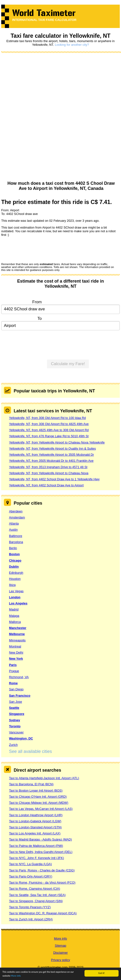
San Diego (16, 689)
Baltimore (16, 536)
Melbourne (17, 634)
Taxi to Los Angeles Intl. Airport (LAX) (35, 833)
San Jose (15, 702)
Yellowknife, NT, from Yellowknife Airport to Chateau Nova (49, 473)
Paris (13, 665)
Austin (13, 530)
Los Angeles (18, 603)
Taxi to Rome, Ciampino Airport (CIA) (35, 889)
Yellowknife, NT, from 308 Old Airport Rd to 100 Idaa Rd (47, 418)
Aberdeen (16, 511)
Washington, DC (21, 738)
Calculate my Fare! (68, 364)
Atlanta (14, 523)
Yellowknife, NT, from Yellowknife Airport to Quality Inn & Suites (52, 448)
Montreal (15, 646)
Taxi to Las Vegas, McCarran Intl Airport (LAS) (41, 809)
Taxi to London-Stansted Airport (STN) (35, 827)
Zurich (13, 745)
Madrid (14, 609)
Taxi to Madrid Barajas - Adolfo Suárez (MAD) (40, 839)
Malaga (14, 616)
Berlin (13, 548)
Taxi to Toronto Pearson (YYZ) (30, 907)
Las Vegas (16, 591)
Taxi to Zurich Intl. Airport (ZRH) (31, 919)
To (40, 319)
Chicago (15, 560)
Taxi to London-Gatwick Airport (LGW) (35, 821)
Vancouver (16, 732)
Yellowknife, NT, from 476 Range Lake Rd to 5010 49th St (49, 436)
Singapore (17, 714)
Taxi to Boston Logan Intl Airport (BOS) (36, 790)
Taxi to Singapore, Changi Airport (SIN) (36, 901)
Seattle (14, 708)
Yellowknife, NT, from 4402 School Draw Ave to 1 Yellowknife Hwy (54, 479)
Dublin (14, 567)
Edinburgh (16, 573)
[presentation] (38, 249)
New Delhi (16, 652)
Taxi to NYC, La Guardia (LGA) (30, 864)
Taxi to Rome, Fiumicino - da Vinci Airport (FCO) (42, 883)
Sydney (15, 720)
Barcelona (16, 542)
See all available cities (30, 751)
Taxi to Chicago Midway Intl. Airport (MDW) (39, 803)
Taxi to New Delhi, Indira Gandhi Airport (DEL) (41, 852)
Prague (14, 671)
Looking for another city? (72, 45)
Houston (15, 579)
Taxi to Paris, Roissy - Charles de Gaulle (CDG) (42, 870)
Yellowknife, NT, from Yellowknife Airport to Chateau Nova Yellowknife (57, 442)
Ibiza (12, 585)
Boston (14, 554)
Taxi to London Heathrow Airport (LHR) (36, 815)
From (37, 302)
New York (16, 659)
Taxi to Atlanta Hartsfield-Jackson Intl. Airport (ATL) (44, 778)
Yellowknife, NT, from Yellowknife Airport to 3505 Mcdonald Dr (51, 455)
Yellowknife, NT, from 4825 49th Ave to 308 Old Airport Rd (49, 430)
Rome (13, 683)
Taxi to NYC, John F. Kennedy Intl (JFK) (36, 858)
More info (16, 976)
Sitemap (60, 946)
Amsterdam (17, 517)
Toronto (15, 726)
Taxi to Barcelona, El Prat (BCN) (31, 784)
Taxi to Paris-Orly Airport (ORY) (31, 876)
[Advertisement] (59, 117)
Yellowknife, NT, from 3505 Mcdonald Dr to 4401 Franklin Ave (51, 461)
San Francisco (20, 696)
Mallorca (15, 622)
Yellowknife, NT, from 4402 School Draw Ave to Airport (46, 485)
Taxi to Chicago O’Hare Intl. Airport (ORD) (38, 797)
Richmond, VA (19, 677)
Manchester (18, 628)
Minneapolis (17, 640)
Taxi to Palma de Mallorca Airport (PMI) (36, 846)
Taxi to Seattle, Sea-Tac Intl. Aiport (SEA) (37, 895)
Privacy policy (60, 960)
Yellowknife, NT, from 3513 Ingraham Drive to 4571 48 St (48, 467)
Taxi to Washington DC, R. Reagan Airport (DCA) (43, 913)
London (15, 597)
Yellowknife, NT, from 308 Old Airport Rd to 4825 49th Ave (49, 424)
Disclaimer (61, 953)
